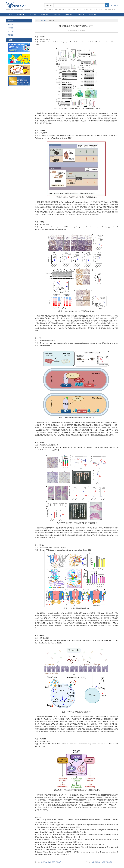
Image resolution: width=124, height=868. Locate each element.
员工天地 (11, 31)
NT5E (91, 9)
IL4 (65, 9)
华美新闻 (11, 24)
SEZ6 (96, 9)
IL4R (69, 9)
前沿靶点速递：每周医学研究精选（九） (53, 862)
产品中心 (21, 15)
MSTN (79, 9)
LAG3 (74, 9)
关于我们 (81, 15)
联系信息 (93, 15)
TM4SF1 (101, 9)
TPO (113, 9)
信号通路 (45, 15)
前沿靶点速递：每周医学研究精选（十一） (105, 862)
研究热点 (11, 28)
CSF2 (46, 9)
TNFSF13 (108, 9)
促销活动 (11, 35)
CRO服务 (33, 15)
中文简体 (114, 5)
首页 (11, 15)
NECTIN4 (85, 9)
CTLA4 (51, 9)
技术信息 (69, 15)
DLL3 (56, 9)
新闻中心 (57, 15)
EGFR (61, 9)
